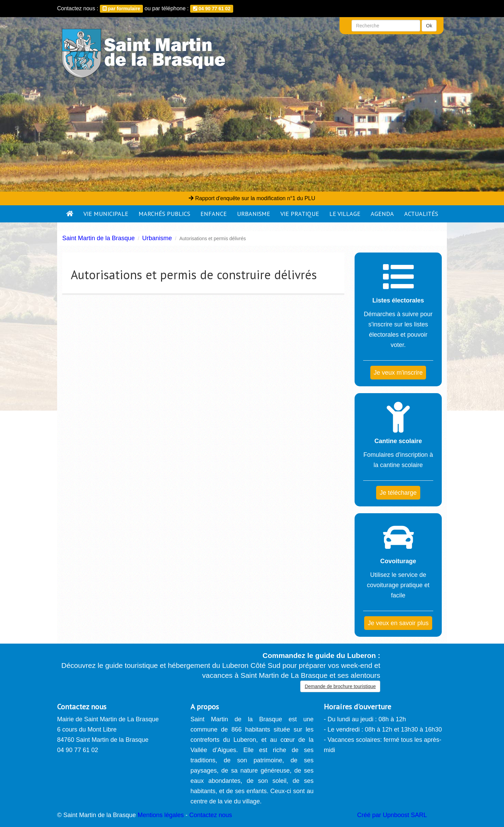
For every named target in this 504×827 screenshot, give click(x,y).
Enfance (214, 214)
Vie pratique (300, 214)
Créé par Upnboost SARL (392, 815)
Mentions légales (161, 815)
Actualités (421, 214)
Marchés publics (164, 214)
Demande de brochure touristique (340, 686)
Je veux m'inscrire (398, 373)
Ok (429, 26)
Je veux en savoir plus (398, 623)
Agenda (382, 214)
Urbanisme (254, 214)
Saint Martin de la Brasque (98, 238)
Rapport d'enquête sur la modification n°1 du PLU (252, 198)
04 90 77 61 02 (212, 9)
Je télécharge (398, 493)
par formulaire (121, 9)
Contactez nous (210, 815)
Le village (345, 214)
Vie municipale (106, 214)
